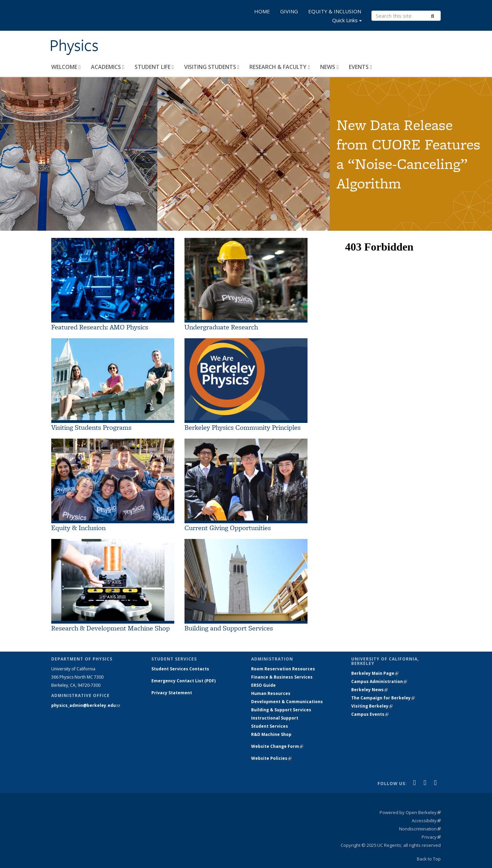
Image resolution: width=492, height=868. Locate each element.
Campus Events (370, 714)
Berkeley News (370, 690)
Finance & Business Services (282, 677)
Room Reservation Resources (283, 669)
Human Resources (271, 693)
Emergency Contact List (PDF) (183, 681)
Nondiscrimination (420, 829)
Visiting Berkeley (372, 706)
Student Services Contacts (180, 669)
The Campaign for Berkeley (383, 698)
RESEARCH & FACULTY (280, 67)
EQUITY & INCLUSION (335, 11)
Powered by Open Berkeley (410, 812)
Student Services (270, 726)
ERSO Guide (263, 685)
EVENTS (360, 67)
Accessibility (426, 821)
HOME (262, 11)
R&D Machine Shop (271, 734)
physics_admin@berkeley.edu (86, 705)
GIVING (289, 11)
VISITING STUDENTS (212, 67)
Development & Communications (287, 702)
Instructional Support (275, 718)
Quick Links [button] (347, 21)
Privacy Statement (172, 693)
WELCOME (66, 67)
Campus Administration (379, 681)
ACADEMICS (108, 67)
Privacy (431, 837)
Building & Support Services (281, 710)
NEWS (329, 67)
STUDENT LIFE (154, 67)
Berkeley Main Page (375, 673)
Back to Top (429, 859)
